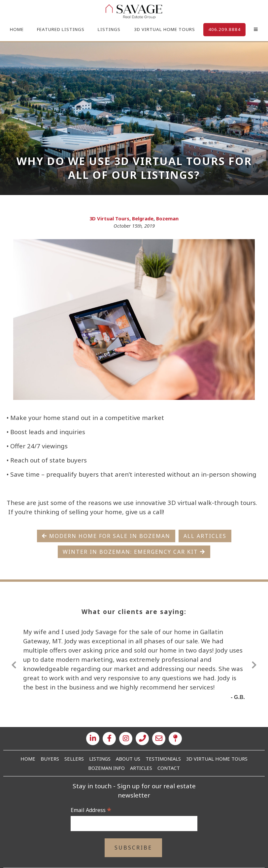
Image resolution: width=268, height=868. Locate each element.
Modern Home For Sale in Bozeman (106, 536)
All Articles (205, 536)
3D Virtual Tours (109, 218)
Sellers (74, 759)
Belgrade (143, 218)
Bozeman (167, 218)
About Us (128, 759)
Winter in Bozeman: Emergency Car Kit (134, 552)
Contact (169, 768)
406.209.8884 (224, 29)
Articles (141, 768)
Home (17, 29)
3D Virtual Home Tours (165, 29)
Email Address (91, 810)
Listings (109, 29)
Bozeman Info (106, 768)
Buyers (50, 759)
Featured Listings (61, 29)
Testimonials (163, 759)
